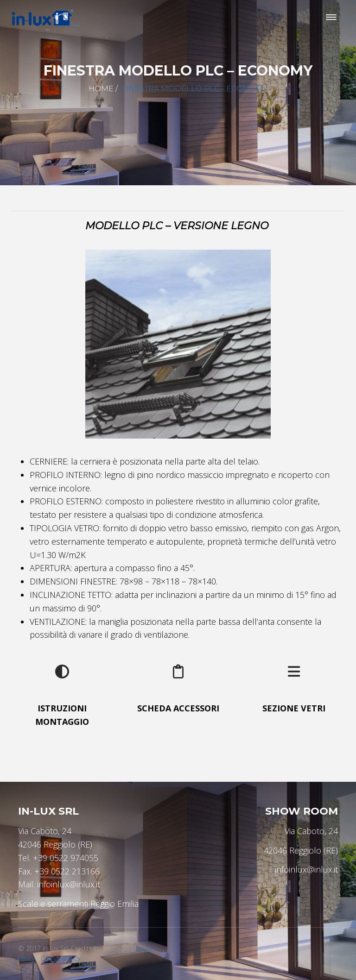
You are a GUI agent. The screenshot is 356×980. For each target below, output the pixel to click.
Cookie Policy (60, 958)
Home (101, 89)
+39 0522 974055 (66, 858)
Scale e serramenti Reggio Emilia (78, 904)
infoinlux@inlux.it (69, 884)
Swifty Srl (116, 948)
